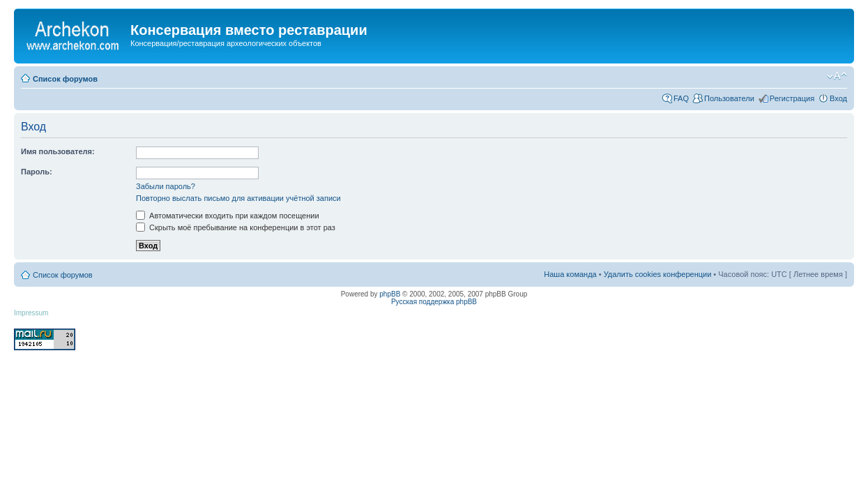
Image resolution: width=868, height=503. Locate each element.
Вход (838, 98)
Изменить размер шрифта (837, 76)
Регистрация (792, 98)
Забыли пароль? (166, 186)
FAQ (681, 98)
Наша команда (570, 274)
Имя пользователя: (58, 151)
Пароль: (37, 172)
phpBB (390, 294)
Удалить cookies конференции (658, 274)
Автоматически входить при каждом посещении (228, 216)
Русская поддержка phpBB (434, 302)
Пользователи (729, 98)
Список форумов (65, 79)
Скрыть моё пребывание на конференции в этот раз (236, 227)
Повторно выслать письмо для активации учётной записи (238, 198)
